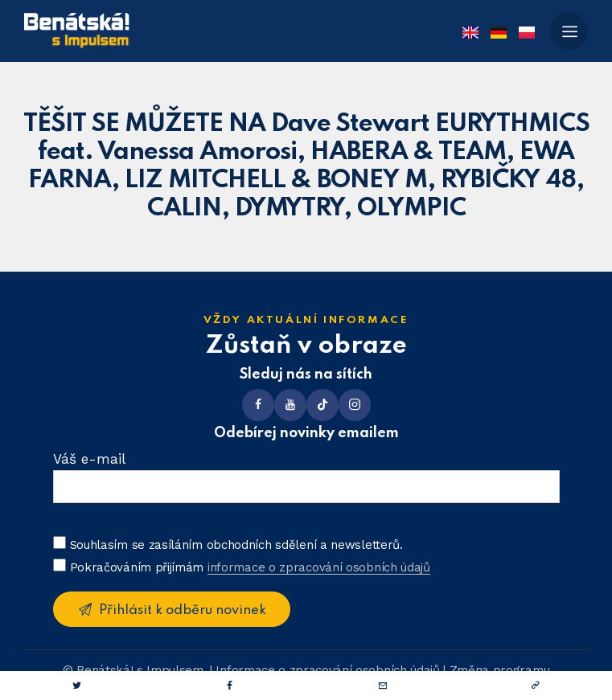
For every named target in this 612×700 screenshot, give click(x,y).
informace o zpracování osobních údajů (319, 568)
